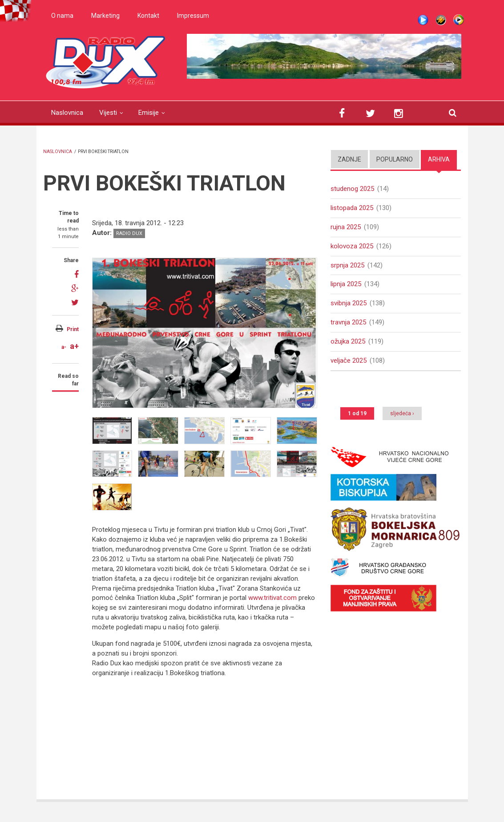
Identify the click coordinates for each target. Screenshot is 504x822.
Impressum (193, 16)
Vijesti (108, 113)
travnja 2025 (348, 322)
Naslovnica (67, 113)
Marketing (105, 16)
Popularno (395, 159)
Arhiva (439, 159)
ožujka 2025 (348, 341)
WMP (459, 20)
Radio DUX (129, 233)
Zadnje (349, 159)
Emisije (149, 113)
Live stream (423, 20)
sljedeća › (402, 413)
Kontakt (148, 16)
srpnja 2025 (347, 265)
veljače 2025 (349, 360)
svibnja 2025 (349, 303)
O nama (62, 16)
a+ (74, 346)
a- (64, 347)
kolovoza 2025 (352, 246)
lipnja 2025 (346, 284)
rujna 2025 (346, 227)
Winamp (441, 20)
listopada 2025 (352, 208)
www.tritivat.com (272, 598)
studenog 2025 (352, 189)
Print (73, 329)
